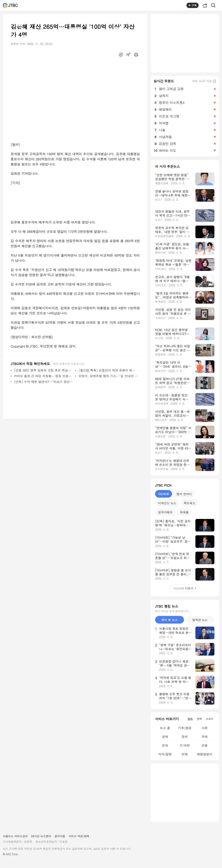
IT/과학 (185, 745)
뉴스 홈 (165, 728)
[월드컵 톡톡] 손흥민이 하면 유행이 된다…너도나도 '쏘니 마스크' (108, 370)
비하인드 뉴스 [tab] (167, 503)
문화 (165, 745)
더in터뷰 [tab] (164, 494)
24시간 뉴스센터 (41, 836)
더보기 (185, 588)
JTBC (13, 5)
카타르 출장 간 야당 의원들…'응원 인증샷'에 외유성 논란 (44, 376)
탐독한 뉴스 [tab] (200, 620)
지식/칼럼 (165, 754)
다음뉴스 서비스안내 (15, 836)
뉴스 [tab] (190, 719)
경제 (165, 737)
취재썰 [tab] (184, 512)
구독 (193, 5)
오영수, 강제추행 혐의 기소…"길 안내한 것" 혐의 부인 (108, 376)
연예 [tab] (199, 719)
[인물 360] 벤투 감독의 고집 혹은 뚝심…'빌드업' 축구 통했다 (44, 370)
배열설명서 (205, 754)
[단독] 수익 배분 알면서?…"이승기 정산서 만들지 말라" (44, 382)
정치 (185, 737)
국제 (205, 737)
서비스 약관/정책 (79, 836)
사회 (205, 728)
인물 (205, 745)
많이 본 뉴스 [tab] (169, 620)
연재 (185, 754)
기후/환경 (185, 728)
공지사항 (60, 836)
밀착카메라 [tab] (165, 512)
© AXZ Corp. (11, 854)
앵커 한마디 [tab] (184, 494)
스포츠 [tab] (210, 719)
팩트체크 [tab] (189, 503)
